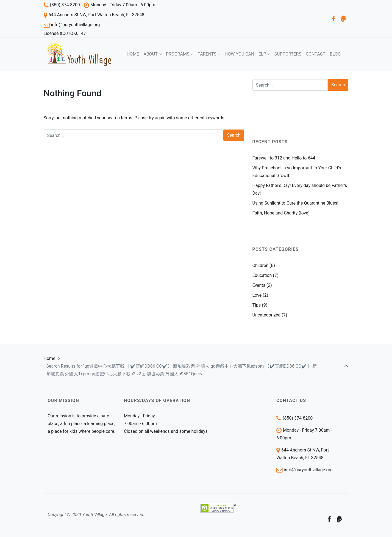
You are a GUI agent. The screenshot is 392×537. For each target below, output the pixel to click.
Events (259, 285)
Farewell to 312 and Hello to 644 (284, 158)
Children (261, 265)
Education (262, 275)
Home (50, 358)
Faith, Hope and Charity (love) (281, 213)
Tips (257, 305)
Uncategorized (267, 315)
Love (257, 295)
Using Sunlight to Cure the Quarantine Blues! (295, 203)
